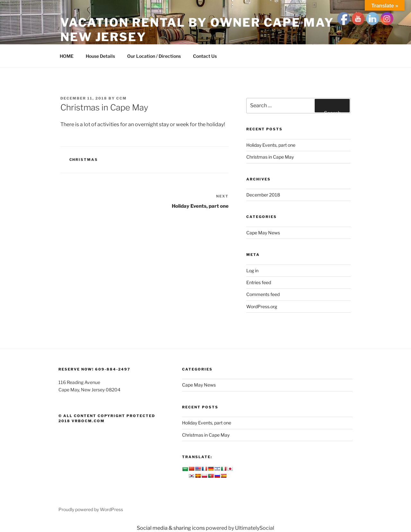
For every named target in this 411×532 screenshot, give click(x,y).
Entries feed (259, 282)
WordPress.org (262, 306)
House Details (100, 56)
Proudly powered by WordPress (91, 509)
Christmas (84, 160)
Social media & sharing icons (171, 528)
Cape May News (263, 233)
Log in (252, 270)
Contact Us (205, 56)
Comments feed (263, 294)
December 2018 (263, 195)
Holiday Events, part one (271, 145)
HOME (67, 56)
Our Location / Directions (154, 56)
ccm (122, 98)
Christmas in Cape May (270, 157)
